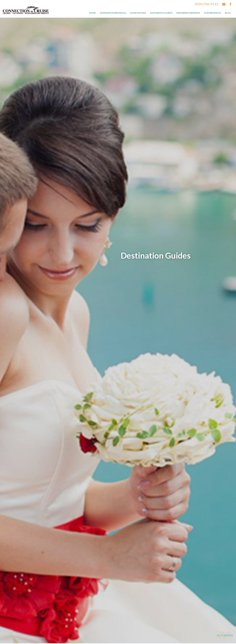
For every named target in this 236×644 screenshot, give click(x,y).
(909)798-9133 (206, 4)
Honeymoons (138, 13)
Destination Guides (161, 13)
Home (92, 13)
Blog (228, 13)
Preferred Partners (188, 13)
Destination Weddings (113, 13)
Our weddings (212, 13)
